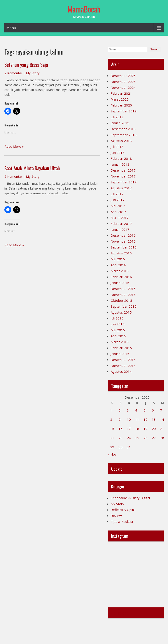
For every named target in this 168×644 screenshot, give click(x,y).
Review (116, 516)
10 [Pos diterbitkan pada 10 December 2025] (129, 419)
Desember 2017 (123, 170)
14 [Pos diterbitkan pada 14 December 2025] (162, 419)
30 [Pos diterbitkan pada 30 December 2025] (121, 447)
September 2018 (124, 135)
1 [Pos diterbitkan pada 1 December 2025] (111, 410)
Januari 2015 (120, 354)
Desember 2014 (123, 360)
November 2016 (123, 241)
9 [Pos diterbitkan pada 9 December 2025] (120, 419)
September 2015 (124, 306)
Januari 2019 (120, 123)
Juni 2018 (118, 153)
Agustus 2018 (121, 141)
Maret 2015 (120, 342)
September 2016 (124, 247)
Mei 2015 (118, 330)
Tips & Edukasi (122, 522)
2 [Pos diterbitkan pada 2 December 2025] (120, 410)
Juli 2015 (117, 318)
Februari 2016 (121, 277)
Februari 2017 (121, 224)
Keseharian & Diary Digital (130, 498)
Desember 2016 (123, 235)
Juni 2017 (118, 200)
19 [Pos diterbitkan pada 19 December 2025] (145, 429)
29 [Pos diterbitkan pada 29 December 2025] (112, 447)
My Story (33, 73)
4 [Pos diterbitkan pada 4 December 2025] (136, 410)
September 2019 (124, 111)
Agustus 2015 (121, 312)
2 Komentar (13, 73)
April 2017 (118, 212)
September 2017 (124, 182)
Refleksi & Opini (123, 510)
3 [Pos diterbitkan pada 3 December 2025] (128, 410)
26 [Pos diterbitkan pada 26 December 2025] (145, 438)
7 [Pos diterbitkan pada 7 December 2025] (161, 410)
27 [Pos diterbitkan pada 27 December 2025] (154, 438)
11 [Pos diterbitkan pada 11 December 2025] (137, 419)
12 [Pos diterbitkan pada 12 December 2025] (145, 419)
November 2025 (123, 82)
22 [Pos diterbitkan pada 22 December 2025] (112, 438)
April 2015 (118, 336)
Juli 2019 (117, 117)
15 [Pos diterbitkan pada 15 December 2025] (112, 429)
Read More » (14, 146)
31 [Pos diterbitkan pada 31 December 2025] (129, 447)
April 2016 (118, 265)
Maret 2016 (120, 271)
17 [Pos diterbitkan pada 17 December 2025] (129, 429)
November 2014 (123, 365)
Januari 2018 (120, 164)
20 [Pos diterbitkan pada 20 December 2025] (154, 429)
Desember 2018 (123, 129)
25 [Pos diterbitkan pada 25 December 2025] (137, 438)
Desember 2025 (123, 76)
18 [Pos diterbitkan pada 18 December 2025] (137, 429)
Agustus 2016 (121, 253)
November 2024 (123, 87)
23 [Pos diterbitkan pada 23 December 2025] (121, 438)
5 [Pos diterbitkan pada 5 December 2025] (144, 410)
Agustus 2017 (121, 188)
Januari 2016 (120, 283)
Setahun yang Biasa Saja (26, 65)
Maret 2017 (120, 218)
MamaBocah (84, 9)
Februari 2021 (121, 93)
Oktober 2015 (121, 300)
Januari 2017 (120, 229)
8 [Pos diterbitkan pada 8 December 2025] (111, 419)
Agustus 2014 (121, 371)
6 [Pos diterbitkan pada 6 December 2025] (153, 410)
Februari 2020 (121, 105)
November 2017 (123, 176)
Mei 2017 (118, 206)
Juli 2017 (117, 194)
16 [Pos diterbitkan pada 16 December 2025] (121, 429)
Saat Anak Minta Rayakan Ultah (32, 168)
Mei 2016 (118, 259)
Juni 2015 (118, 324)
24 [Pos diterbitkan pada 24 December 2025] (129, 438)
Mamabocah (121, 613)
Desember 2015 (123, 289)
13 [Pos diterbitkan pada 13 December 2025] (154, 419)
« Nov (112, 454)
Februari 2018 (121, 158)
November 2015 (123, 295)
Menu (11, 28)
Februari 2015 (121, 348)
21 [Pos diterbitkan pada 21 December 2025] (162, 429)
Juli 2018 (117, 147)
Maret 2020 (120, 99)
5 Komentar (13, 176)
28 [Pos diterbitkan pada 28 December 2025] (162, 438)
